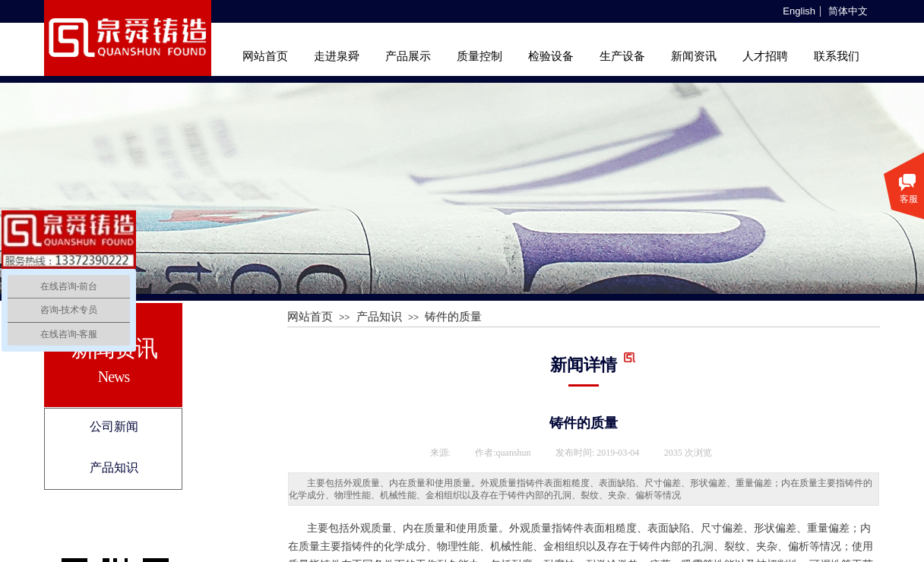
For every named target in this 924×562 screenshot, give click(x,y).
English (799, 11)
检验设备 (551, 56)
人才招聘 (765, 56)
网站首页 (265, 56)
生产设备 (622, 56)
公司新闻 (114, 426)
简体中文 (848, 11)
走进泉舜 (337, 56)
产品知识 (114, 467)
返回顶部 (894, 471)
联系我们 (837, 56)
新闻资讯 (694, 56)
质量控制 (479, 56)
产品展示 (408, 56)
